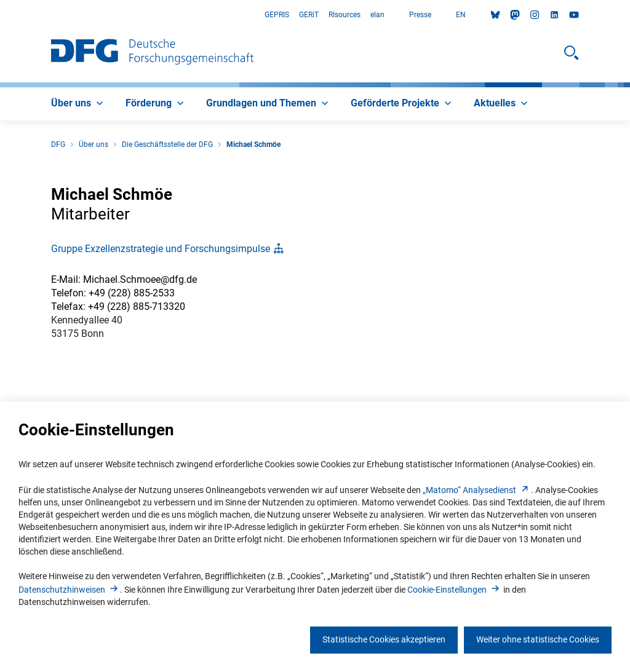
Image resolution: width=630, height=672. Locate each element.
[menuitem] (78, 104)
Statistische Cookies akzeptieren (384, 639)
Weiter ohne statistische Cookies (538, 639)
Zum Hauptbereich (0, 15)
